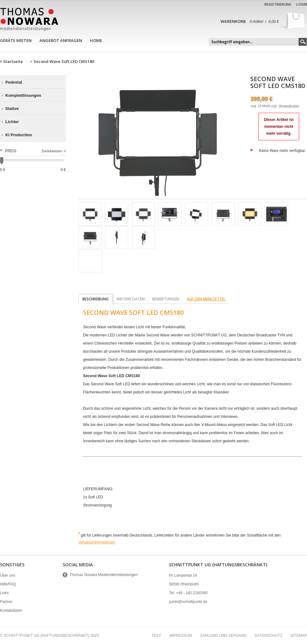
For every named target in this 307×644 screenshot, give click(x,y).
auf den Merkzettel (206, 299)
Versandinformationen (97, 542)
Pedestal (14, 82)
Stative (12, 109)
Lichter (12, 122)
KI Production (19, 135)
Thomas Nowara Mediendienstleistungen (104, 575)
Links (4, 593)
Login (302, 4)
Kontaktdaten (11, 610)
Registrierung (278, 4)
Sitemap (299, 636)
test (156, 636)
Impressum (181, 636)
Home (96, 40)
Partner (6, 602)
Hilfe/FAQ (8, 584)
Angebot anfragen (61, 40)
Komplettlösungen (23, 95)
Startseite (13, 61)
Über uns (8, 575)
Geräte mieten (16, 40)
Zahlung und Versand (223, 636)
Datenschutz (268, 636)
